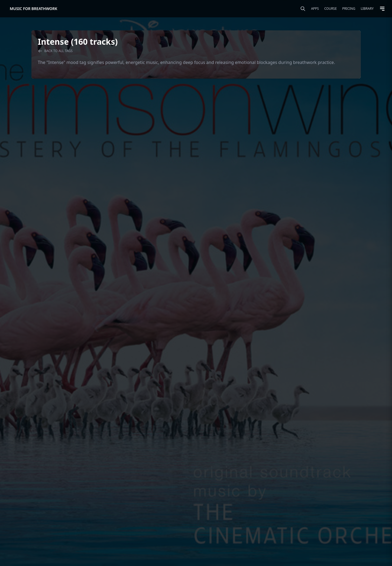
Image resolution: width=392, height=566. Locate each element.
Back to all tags (55, 51)
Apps (315, 9)
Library (367, 9)
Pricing (349, 9)
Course (331, 9)
